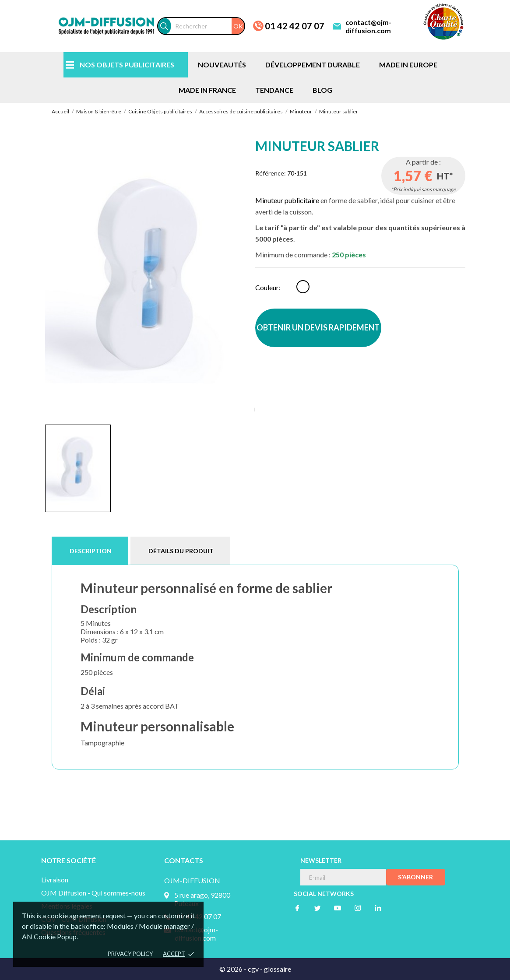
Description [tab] (91, 551)
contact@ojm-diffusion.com (368, 26)
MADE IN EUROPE (408, 65)
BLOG (322, 90)
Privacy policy (130, 954)
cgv (253, 969)
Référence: (271, 173)
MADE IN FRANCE (207, 90)
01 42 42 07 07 (295, 26)
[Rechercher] (208, 26)
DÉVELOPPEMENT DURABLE (313, 65)
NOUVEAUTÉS (222, 65)
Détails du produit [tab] (181, 551)
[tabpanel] (150, 278)
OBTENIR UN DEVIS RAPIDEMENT (318, 327)
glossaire (278, 969)
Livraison (55, 880)
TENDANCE (274, 90)
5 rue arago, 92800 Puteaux (202, 899)
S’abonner (415, 877)
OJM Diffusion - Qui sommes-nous (93, 893)
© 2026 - (234, 969)
